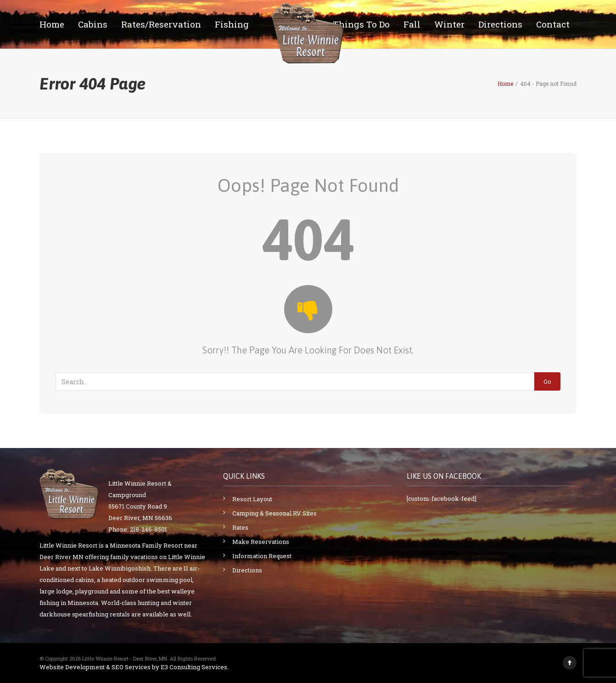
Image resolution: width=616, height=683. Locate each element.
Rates (240, 527)
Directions (500, 24)
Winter (449, 24)
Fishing (232, 24)
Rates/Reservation (161, 24)
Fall (412, 24)
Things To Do (361, 24)
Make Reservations (261, 542)
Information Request (262, 556)
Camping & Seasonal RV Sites (274, 513)
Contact (553, 24)
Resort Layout (252, 499)
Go (547, 381)
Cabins (93, 24)
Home (52, 24)
